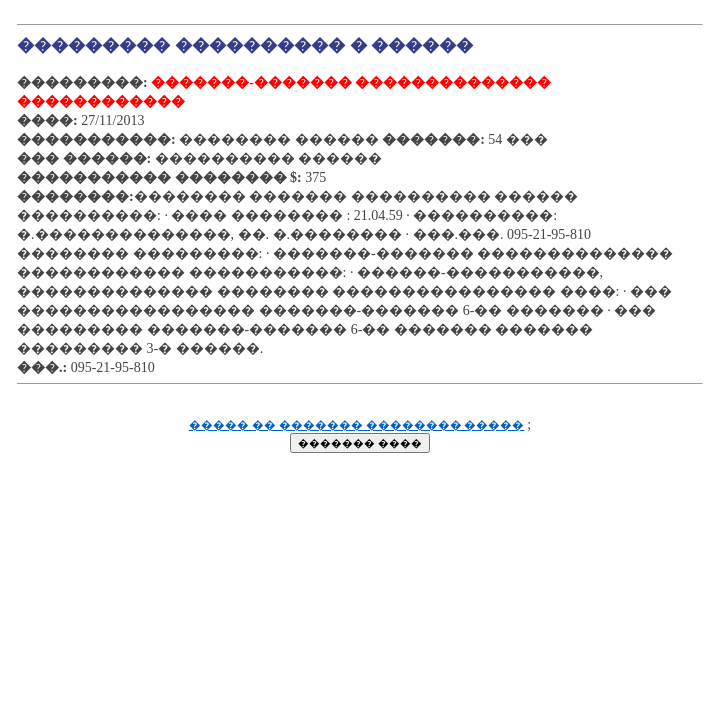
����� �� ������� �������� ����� (357, 425)
